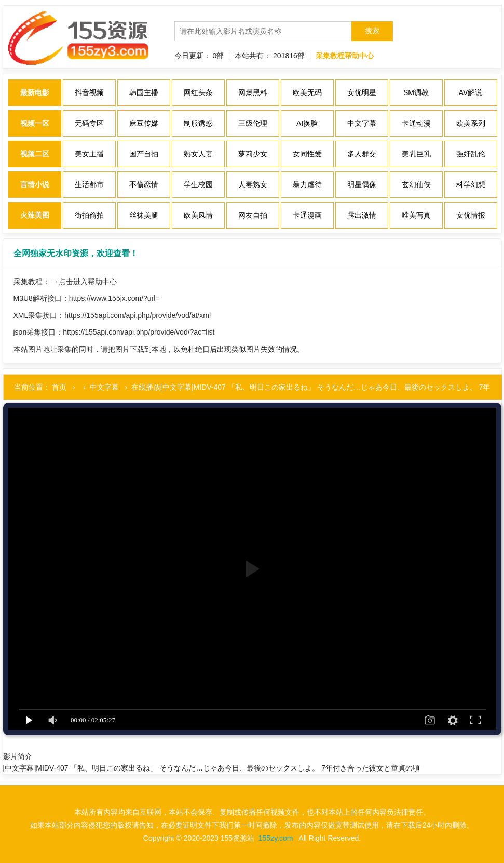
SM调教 (416, 92)
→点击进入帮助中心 (84, 282)
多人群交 (362, 154)
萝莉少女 (253, 154)
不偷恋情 (144, 184)
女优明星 (362, 92)
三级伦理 (253, 123)
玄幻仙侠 (416, 184)
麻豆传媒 (144, 123)
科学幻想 (471, 184)
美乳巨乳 (416, 154)
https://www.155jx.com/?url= (114, 298)
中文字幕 (362, 123)
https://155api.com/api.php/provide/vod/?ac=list (139, 332)
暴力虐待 (307, 184)
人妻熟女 (253, 184)
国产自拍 (144, 154)
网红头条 (198, 92)
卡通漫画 (307, 215)
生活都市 (89, 184)
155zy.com (276, 838)
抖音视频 (89, 92)
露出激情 (362, 215)
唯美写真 (416, 215)
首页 (59, 387)
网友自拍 (253, 215)
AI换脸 (307, 123)
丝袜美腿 (144, 215)
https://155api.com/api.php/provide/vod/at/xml (138, 315)
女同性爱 (307, 154)
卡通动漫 (416, 123)
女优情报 (471, 215)
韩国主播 (144, 92)
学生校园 (198, 184)
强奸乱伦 (471, 154)
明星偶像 (362, 184)
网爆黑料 (253, 92)
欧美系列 (471, 123)
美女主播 (89, 154)
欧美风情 (198, 215)
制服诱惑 (198, 123)
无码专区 (89, 123)
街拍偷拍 (89, 215)
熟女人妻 (198, 154)
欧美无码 (307, 92)
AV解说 (471, 92)
